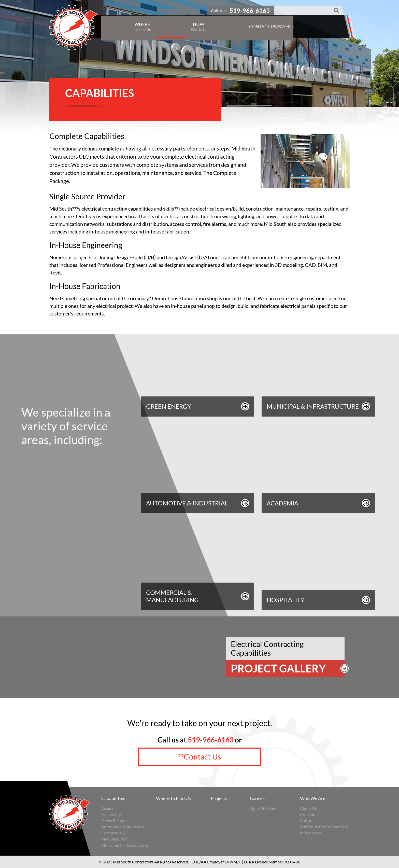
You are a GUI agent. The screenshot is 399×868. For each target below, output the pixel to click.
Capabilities (113, 798)
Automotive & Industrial (123, 827)
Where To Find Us (173, 798)
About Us (308, 808)
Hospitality (111, 814)
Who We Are (313, 798)
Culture (307, 821)
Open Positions (263, 808)
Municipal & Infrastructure (125, 845)
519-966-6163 (211, 740)
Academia (110, 808)
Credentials (310, 814)
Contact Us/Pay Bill (272, 26)
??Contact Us (199, 756)
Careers (258, 798)
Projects (219, 798)
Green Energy (113, 821)
